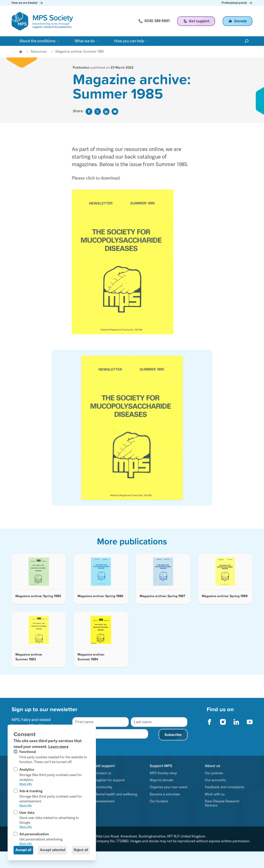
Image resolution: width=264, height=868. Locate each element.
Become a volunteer (165, 794)
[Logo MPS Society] (42, 21)
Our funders (159, 801)
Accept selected (53, 850)
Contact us (103, 773)
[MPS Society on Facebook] (209, 722)
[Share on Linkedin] (106, 111)
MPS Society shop (163, 773)
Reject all (81, 850)
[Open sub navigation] (39, 41)
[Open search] (247, 41)
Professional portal (237, 3)
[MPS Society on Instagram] (223, 722)
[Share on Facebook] (89, 111)
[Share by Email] (115, 111)
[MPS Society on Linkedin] (236, 722)
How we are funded (27, 3)
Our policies (214, 773)
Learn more (58, 747)
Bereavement (104, 801)
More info (26, 784)
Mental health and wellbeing (116, 794)
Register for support (110, 780)
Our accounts (215, 780)
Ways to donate (161, 780)
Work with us (215, 794)
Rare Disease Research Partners (222, 803)
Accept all (23, 850)
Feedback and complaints (224, 787)
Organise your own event (169, 787)
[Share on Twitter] (98, 111)
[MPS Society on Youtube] (250, 722)
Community (103, 787)
